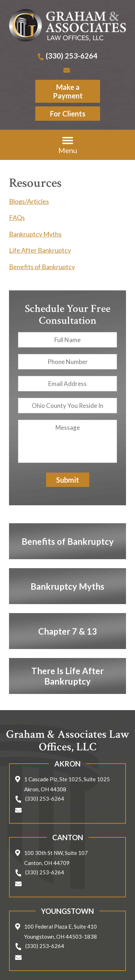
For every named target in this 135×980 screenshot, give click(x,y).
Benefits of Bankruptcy (42, 267)
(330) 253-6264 (72, 56)
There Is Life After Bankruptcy (67, 676)
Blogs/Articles (29, 201)
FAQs (17, 217)
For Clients (68, 114)
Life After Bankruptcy (40, 250)
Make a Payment (67, 91)
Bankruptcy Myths (35, 234)
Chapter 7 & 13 (67, 631)
